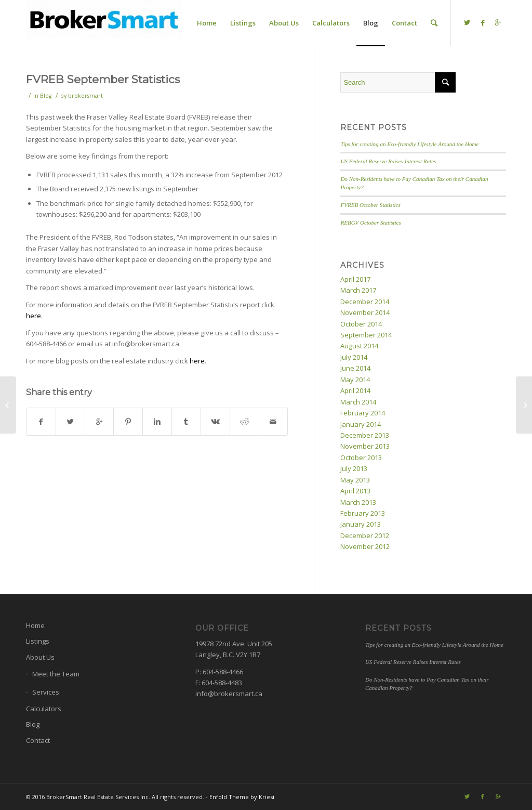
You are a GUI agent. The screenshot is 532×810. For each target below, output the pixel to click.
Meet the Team (56, 674)
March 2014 (358, 402)
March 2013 (358, 502)
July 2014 (354, 357)
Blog (46, 96)
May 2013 (355, 480)
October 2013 (361, 458)
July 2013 (354, 468)
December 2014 (365, 302)
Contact (38, 740)
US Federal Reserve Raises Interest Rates (388, 161)
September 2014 (366, 335)
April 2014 (355, 390)
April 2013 (355, 491)
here (34, 316)
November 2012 (365, 546)
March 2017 (358, 290)
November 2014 (365, 312)
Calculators (44, 709)
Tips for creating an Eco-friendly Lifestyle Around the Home (409, 144)
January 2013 (361, 524)
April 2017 (355, 279)
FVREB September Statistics (103, 79)
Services (46, 692)
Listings (38, 641)
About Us (40, 657)
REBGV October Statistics (370, 223)
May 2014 (355, 380)
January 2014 (361, 424)
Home (35, 625)
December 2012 (365, 535)
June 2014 (355, 368)
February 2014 (363, 413)
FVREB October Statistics (370, 205)
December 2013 (365, 435)
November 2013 (365, 446)
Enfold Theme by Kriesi (242, 797)
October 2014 (361, 324)
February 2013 (363, 513)
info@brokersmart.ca (229, 694)
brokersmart (85, 96)
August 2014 (359, 346)
